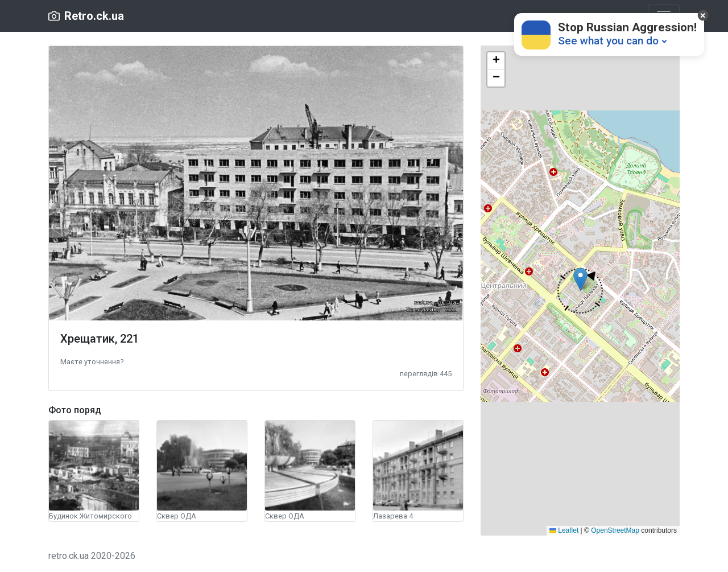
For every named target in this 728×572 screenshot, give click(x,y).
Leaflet (564, 530)
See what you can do (608, 41)
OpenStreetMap (615, 530)
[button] (92, 361)
